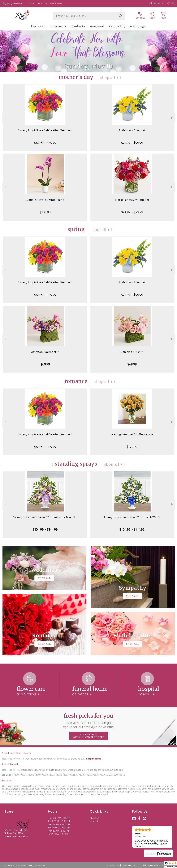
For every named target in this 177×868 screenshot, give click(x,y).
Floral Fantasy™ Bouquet (132, 200)
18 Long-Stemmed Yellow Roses (132, 434)
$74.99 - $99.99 (132, 143)
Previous (5, 118)
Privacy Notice (129, 865)
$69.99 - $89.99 (45, 143)
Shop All (108, 78)
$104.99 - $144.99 (45, 529)
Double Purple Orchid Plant (45, 200)
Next (172, 118)
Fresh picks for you (89, 721)
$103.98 (45, 212)
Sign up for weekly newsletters (89, 736)
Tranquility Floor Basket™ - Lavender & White (45, 517)
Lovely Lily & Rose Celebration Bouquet (45, 130)
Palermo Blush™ (132, 352)
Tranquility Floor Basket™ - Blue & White (132, 517)
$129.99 (132, 447)
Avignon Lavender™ (45, 352)
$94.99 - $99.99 (132, 212)
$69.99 (45, 364)
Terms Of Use (112, 865)
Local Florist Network (148, 865)
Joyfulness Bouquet (132, 130)
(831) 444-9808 (15, 3)
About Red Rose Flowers (16, 753)
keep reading (93, 759)
